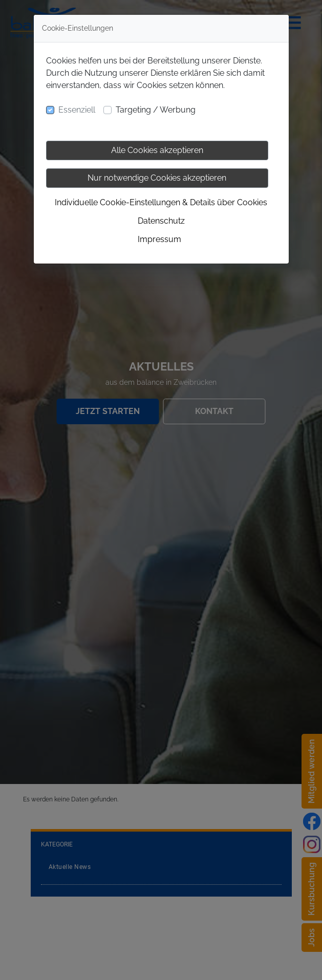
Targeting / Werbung (156, 110)
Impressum (159, 239)
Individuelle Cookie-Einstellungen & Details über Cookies (161, 202)
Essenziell (77, 110)
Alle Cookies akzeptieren (157, 150)
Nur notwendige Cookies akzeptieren (157, 178)
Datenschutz (161, 221)
